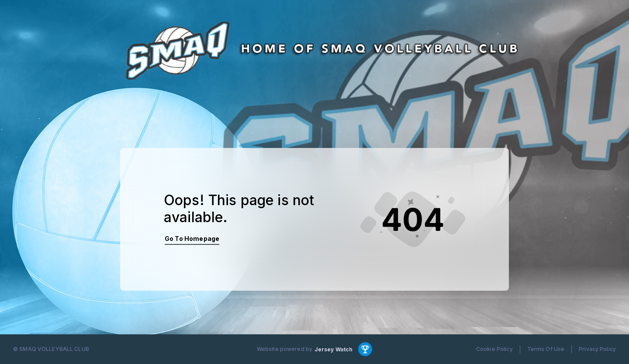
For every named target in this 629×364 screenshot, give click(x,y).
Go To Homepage (192, 239)
